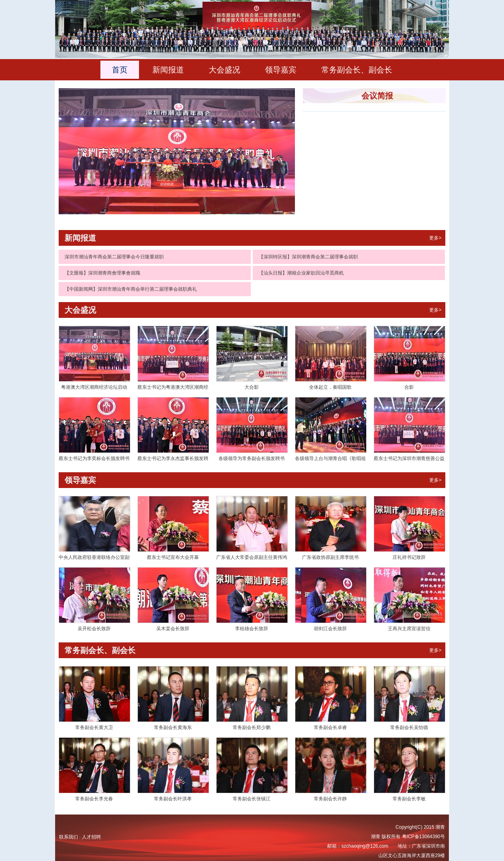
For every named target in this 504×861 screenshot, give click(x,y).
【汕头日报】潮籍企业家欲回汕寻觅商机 (301, 273)
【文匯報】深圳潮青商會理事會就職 (102, 273)
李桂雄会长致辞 (252, 629)
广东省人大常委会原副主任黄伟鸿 (252, 557)
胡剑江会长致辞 (330, 629)
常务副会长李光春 (94, 799)
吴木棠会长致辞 (173, 629)
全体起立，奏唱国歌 (330, 387)
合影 (409, 387)
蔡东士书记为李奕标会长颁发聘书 (94, 458)
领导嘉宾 (281, 70)
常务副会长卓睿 (330, 727)
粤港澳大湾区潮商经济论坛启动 (94, 387)
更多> (435, 238)
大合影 (252, 387)
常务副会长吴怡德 (409, 727)
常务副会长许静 (330, 799)
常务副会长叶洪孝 (173, 799)
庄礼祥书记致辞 (409, 557)
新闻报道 (168, 70)
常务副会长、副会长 (357, 70)
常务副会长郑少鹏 (252, 727)
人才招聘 (91, 837)
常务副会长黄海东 (173, 727)
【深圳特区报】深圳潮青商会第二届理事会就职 (308, 257)
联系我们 (69, 837)
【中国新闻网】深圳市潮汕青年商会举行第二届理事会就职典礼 (131, 289)
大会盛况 (224, 70)
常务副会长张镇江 (252, 799)
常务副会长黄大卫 (94, 727)
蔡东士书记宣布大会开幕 (173, 557)
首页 (120, 70)
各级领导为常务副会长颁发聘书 (252, 458)
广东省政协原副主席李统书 (330, 557)
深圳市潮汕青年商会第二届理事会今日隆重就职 (114, 257)
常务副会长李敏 (409, 799)
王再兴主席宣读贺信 (409, 629)
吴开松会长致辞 (94, 629)
